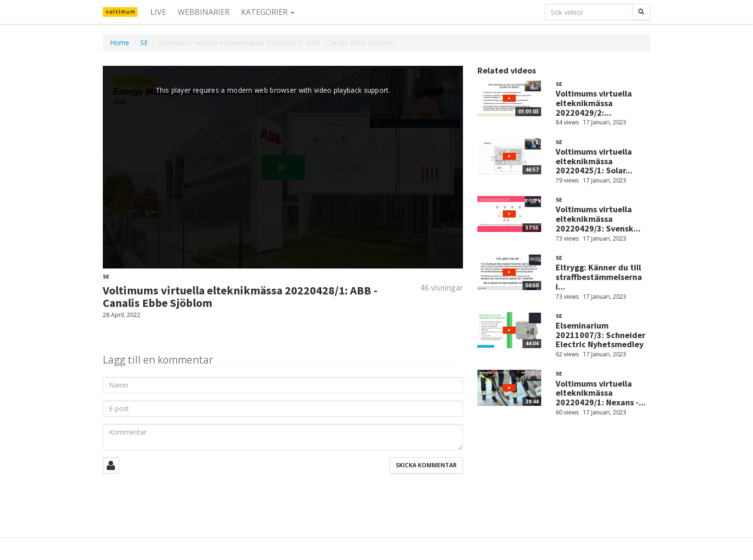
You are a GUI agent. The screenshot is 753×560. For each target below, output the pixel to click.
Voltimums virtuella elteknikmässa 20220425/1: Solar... (594, 161)
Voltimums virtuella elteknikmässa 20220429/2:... (594, 103)
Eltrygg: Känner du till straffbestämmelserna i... (599, 277)
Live (158, 12)
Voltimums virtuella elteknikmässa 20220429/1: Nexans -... (601, 393)
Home (120, 43)
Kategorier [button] (268, 12)
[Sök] (641, 12)
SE (144, 43)
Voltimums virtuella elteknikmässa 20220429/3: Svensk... (598, 219)
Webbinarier (204, 12)
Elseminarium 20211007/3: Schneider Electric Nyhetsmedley (601, 335)
